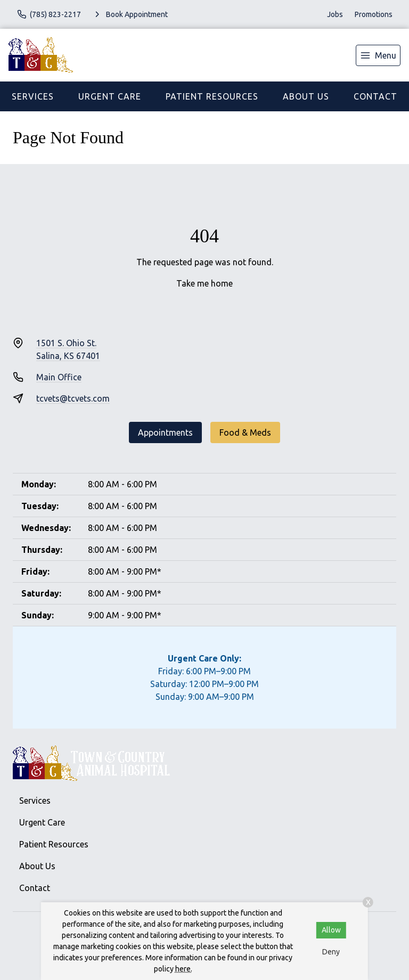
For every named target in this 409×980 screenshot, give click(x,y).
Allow (331, 930)
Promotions (374, 14)
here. (184, 969)
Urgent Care (110, 96)
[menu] (378, 55)
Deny (331, 952)
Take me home (204, 283)
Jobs (335, 14)
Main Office (59, 377)
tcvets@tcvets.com (73, 398)
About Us (306, 96)
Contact (375, 96)
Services (33, 96)
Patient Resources (212, 96)
